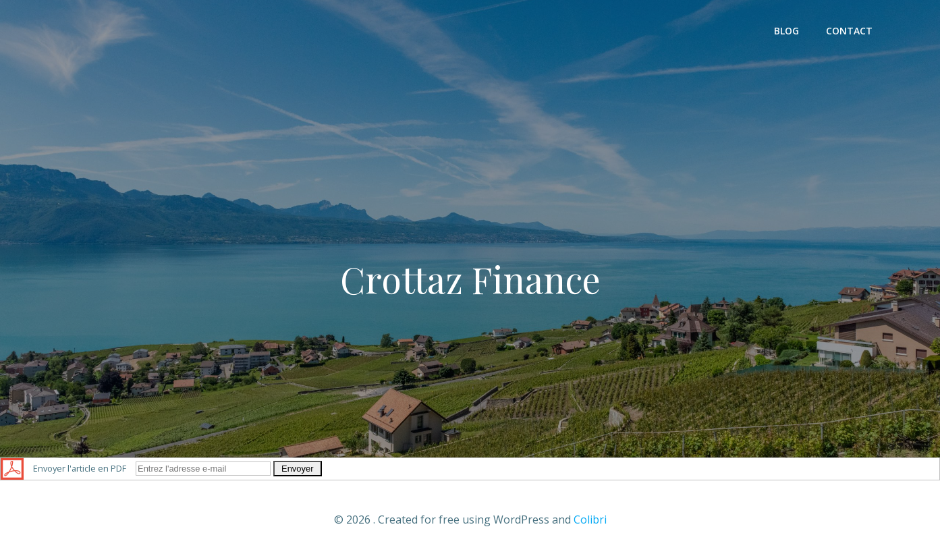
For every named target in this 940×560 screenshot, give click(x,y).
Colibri (590, 520)
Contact (849, 31)
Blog (786, 31)
